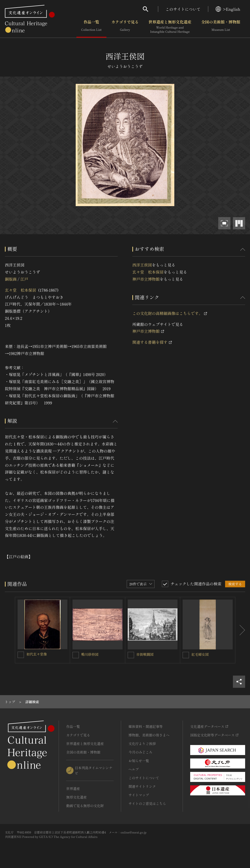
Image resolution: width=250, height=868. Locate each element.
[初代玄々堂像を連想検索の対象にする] (21, 655)
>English (228, 9)
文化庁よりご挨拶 (142, 744)
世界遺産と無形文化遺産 (170, 27)
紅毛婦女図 (200, 654)
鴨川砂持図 (90, 654)
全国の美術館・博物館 (221, 27)
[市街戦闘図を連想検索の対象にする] (131, 655)
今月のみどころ (140, 752)
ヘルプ (134, 769)
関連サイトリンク (142, 786)
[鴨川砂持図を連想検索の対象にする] (76, 655)
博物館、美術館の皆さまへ (149, 735)
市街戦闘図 (145, 654)
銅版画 (11, 279)
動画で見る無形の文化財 (85, 806)
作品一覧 (91, 27)
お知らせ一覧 (139, 761)
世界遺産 (73, 789)
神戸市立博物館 (146, 279)
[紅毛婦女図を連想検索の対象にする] (186, 655)
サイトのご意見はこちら (147, 803)
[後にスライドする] (240, 630)
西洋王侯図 (142, 265)
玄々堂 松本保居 (21, 290)
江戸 (24, 279)
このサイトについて (183, 9)
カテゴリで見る (125, 27)
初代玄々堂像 (37, 654)
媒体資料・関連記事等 (146, 726)
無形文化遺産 (76, 797)
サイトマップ (139, 795)
